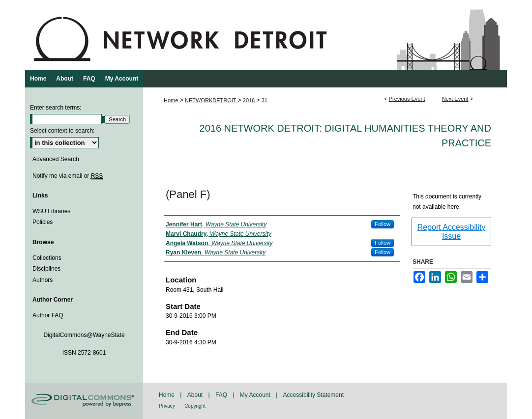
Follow (383, 224)
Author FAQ (48, 315)
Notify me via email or (68, 176)
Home (171, 100)
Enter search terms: (56, 108)
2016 (250, 100)
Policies (43, 222)
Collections (47, 258)
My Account (255, 395)
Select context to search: (62, 131)
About (195, 395)
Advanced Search (56, 159)
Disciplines (46, 269)
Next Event (455, 99)
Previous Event (407, 99)
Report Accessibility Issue (452, 232)
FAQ (221, 395)
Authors (43, 280)
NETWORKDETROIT (211, 100)
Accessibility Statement (313, 395)
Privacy (167, 406)
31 (265, 100)
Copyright (195, 406)
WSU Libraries (51, 211)
